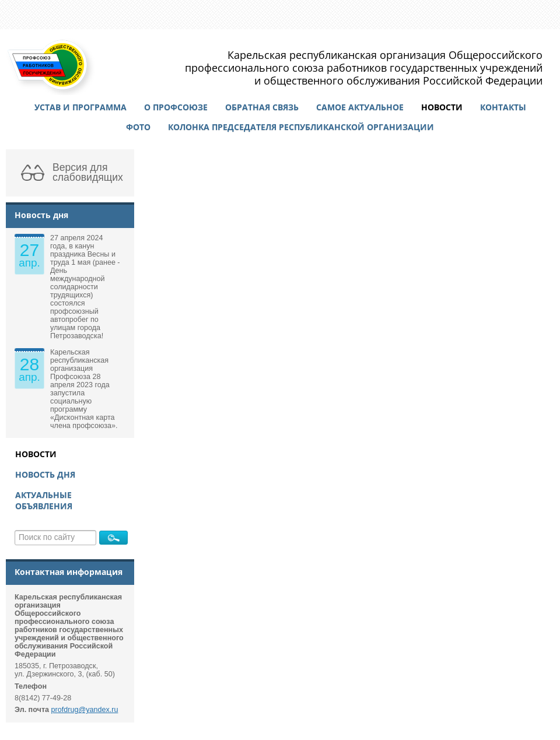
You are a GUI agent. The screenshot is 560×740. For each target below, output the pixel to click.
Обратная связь (262, 107)
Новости (442, 107)
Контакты (503, 107)
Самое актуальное (360, 107)
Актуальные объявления (44, 500)
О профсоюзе (176, 107)
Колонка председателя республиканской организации (301, 127)
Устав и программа (80, 107)
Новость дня (45, 474)
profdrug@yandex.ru (85, 710)
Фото (138, 127)
